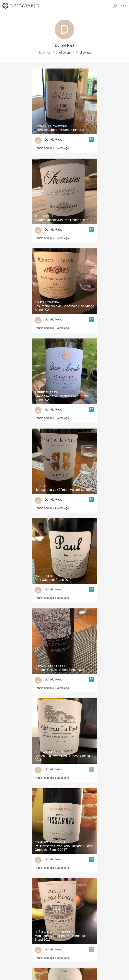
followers (65, 53)
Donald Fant (53, 139)
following (85, 53)
